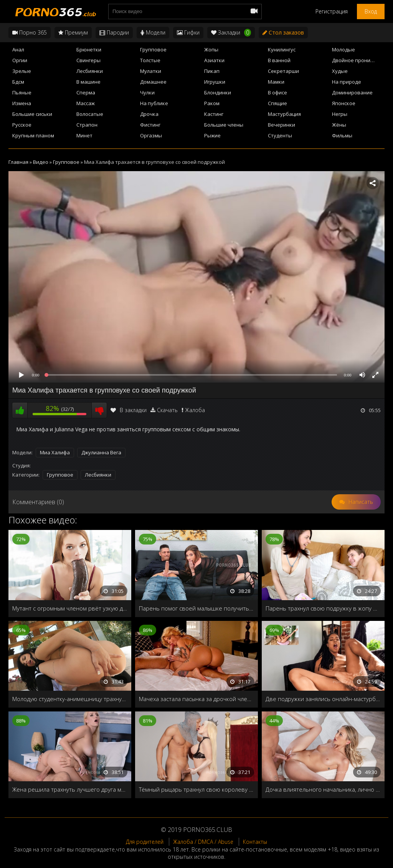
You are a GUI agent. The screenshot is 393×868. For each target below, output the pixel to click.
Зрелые (22, 71)
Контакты (255, 842)
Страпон (87, 125)
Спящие (277, 103)
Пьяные (22, 92)
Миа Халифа (55, 452)
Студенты (280, 135)
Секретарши (283, 71)
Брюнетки (89, 50)
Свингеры (88, 60)
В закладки (129, 410)
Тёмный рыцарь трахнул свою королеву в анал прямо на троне (196, 789)
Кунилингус (282, 50)
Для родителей (145, 842)
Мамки (276, 82)
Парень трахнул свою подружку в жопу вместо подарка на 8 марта (323, 608)
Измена (22, 103)
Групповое (153, 50)
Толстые (150, 60)
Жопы (211, 50)
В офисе (277, 92)
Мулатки (151, 71)
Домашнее (153, 82)
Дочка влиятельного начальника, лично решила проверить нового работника (323, 789)
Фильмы (342, 135)
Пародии (114, 32)
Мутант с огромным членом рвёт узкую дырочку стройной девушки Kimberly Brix (70, 608)
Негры (340, 114)
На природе (347, 82)
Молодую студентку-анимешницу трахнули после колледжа (70, 699)
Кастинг (214, 114)
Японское (344, 103)
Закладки (231, 33)
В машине (88, 82)
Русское (22, 125)
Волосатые (90, 114)
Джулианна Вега (101, 452)
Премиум (73, 32)
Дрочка (149, 114)
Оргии (20, 60)
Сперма (86, 92)
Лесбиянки (90, 71)
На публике (154, 103)
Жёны (339, 125)
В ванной (279, 60)
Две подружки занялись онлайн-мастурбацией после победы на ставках (323, 699)
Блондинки (218, 92)
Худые (340, 71)
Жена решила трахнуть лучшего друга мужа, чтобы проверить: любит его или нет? (70, 789)
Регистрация (332, 11)
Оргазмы (151, 135)
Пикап (212, 71)
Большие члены (224, 125)
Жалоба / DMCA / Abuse (203, 842)
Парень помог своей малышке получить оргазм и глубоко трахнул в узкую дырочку (196, 608)
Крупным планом (33, 135)
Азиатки (214, 60)
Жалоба (195, 410)
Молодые (343, 50)
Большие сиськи (32, 114)
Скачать (167, 410)
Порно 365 (30, 32)
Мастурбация (284, 114)
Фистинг (150, 125)
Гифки (188, 32)
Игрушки (215, 82)
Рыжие (212, 135)
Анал (18, 50)
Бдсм (18, 82)
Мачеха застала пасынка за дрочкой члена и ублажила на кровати (196, 699)
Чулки (147, 92)
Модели (153, 32)
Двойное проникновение (358, 60)
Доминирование (352, 92)
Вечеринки (282, 125)
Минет (84, 135)
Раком (212, 103)
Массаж (86, 103)
